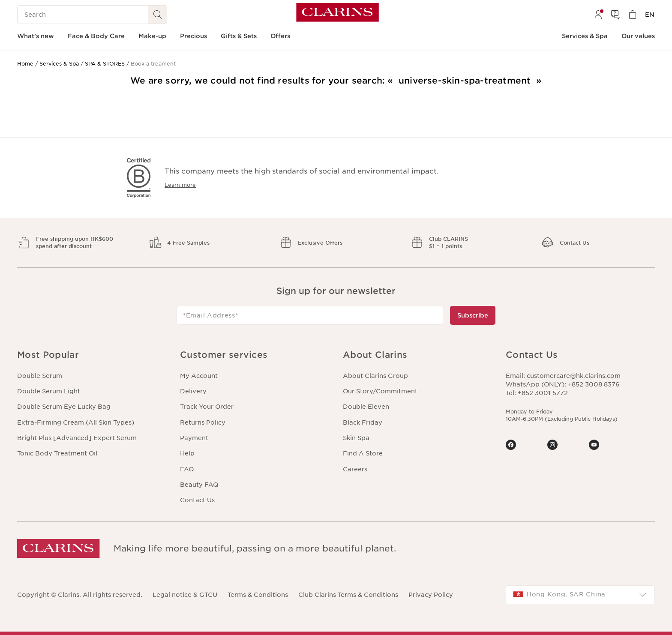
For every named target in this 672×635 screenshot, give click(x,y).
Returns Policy (203, 422)
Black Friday (363, 422)
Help (187, 453)
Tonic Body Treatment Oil (57, 453)
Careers (355, 469)
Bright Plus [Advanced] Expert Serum (77, 438)
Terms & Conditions (258, 595)
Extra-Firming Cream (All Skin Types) (76, 422)
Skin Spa (356, 438)
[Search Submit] (158, 15)
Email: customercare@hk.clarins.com (563, 376)
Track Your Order (207, 407)
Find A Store (363, 453)
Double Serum (40, 376)
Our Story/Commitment (380, 391)
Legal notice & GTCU (185, 595)
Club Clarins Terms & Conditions (348, 595)
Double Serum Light (49, 391)
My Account (199, 376)
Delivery (193, 391)
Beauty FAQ (199, 485)
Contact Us (197, 500)
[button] (92, 355)
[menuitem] (598, 15)
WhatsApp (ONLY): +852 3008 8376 (563, 384)
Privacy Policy (431, 595)
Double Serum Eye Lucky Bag (64, 407)
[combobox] (580, 595)
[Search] (83, 15)
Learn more (180, 185)
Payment (194, 438)
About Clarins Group (375, 376)
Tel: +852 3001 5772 (537, 393)
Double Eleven (366, 407)
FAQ (187, 469)
